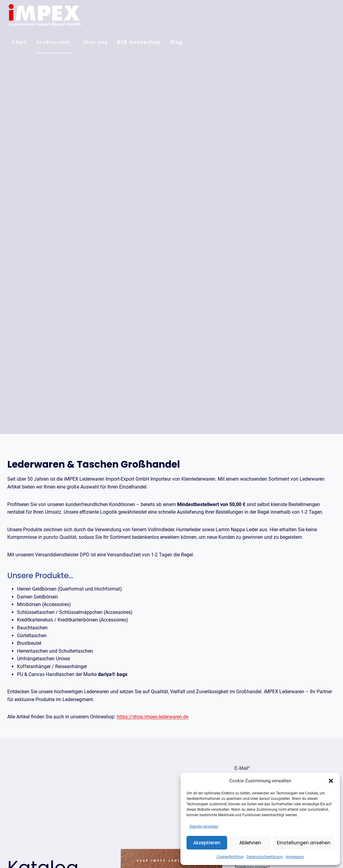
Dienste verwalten (204, 827)
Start (19, 42)
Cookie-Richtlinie (230, 857)
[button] (331, 781)
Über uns (96, 42)
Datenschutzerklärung (265, 857)
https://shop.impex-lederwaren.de (153, 717)
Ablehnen (250, 843)
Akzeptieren (207, 843)
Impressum (295, 857)
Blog (176, 42)
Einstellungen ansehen (304, 843)
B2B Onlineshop (139, 42)
